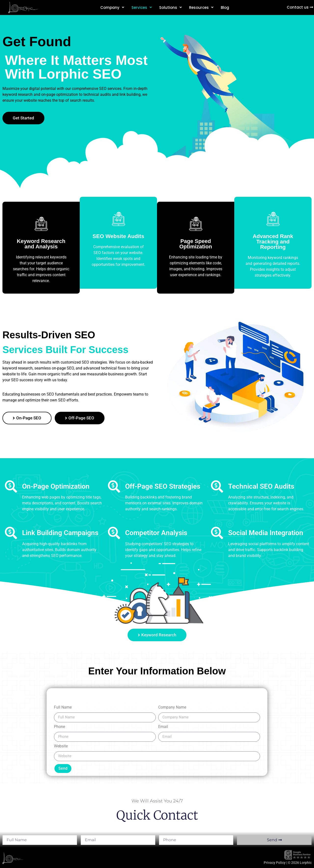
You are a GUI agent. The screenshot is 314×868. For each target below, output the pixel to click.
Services (142, 7)
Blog (225, 7)
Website (61, 746)
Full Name (63, 707)
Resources (201, 7)
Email (163, 727)
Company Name (172, 707)
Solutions (170, 7)
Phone (59, 727)
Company (112, 7)
